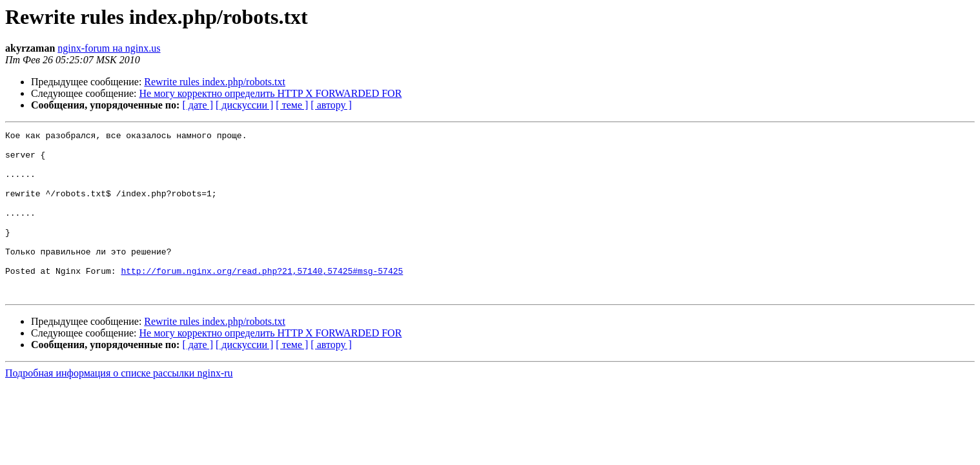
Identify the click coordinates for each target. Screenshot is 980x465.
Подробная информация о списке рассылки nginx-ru (119, 406)
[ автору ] (331, 105)
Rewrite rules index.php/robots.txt (215, 82)
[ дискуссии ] (244, 105)
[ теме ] (292, 105)
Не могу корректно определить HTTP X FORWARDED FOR (271, 93)
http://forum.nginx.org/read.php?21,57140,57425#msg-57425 (262, 300)
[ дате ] (198, 105)
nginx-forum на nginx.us (109, 48)
